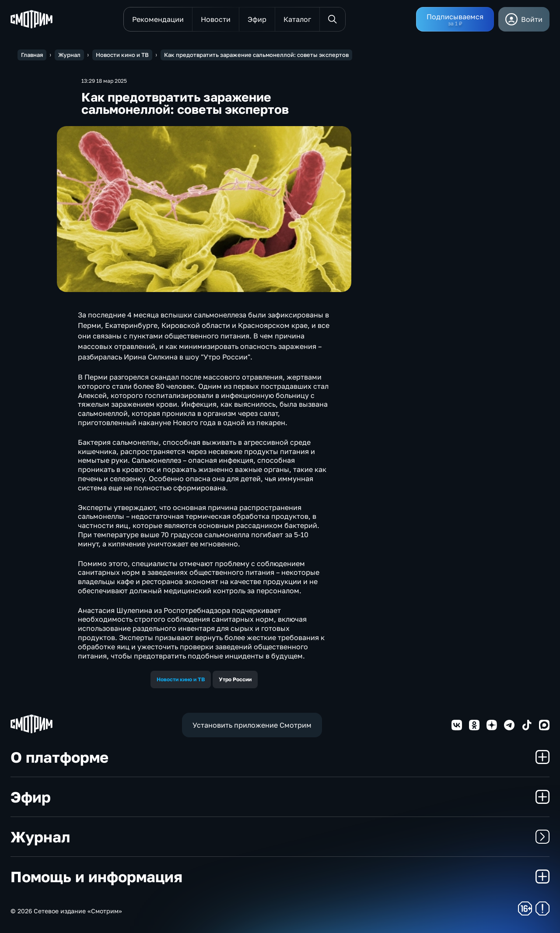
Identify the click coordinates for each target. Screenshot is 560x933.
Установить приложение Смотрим (252, 725)
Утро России (235, 679)
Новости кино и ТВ (181, 679)
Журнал (280, 837)
